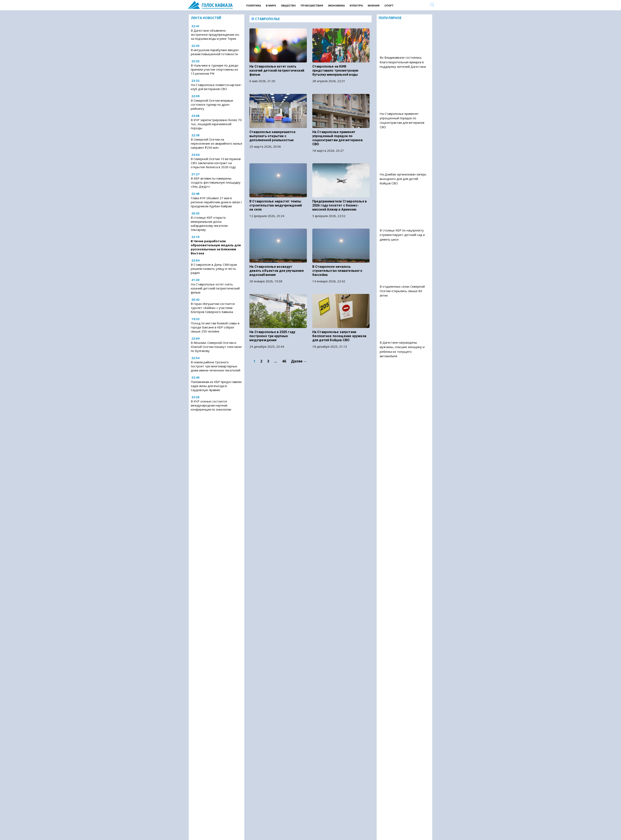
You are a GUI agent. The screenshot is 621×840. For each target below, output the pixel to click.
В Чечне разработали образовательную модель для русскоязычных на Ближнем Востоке (216, 247)
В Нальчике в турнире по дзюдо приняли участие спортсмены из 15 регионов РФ (215, 69)
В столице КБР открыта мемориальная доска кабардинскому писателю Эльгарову (209, 224)
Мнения (374, 6)
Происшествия (312, 6)
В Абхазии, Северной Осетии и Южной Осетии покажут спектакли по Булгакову (216, 347)
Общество (288, 6)
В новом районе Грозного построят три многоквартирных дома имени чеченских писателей (216, 366)
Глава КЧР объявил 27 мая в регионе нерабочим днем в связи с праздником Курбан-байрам (216, 202)
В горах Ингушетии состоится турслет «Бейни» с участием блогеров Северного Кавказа (213, 308)
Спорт (389, 6)
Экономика (336, 6)
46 (284, 337)
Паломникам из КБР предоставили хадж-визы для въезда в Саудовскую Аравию (216, 386)
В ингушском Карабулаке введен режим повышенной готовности (215, 52)
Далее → (299, 337)
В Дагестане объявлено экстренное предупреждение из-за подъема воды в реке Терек (215, 34)
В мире (271, 6)
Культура (356, 6)
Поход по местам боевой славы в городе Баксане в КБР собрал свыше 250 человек (215, 327)
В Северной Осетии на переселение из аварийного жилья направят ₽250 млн (216, 143)
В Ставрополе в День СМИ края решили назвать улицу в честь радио (214, 269)
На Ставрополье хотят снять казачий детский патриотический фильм (215, 288)
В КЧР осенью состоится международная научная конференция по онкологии (211, 405)
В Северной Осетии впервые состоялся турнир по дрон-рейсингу (212, 104)
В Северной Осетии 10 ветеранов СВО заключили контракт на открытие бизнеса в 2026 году (216, 163)
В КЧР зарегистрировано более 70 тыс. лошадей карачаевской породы (216, 124)
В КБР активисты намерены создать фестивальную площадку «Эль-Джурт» (216, 182)
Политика (254, 6)
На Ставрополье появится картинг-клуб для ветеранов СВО (216, 87)
